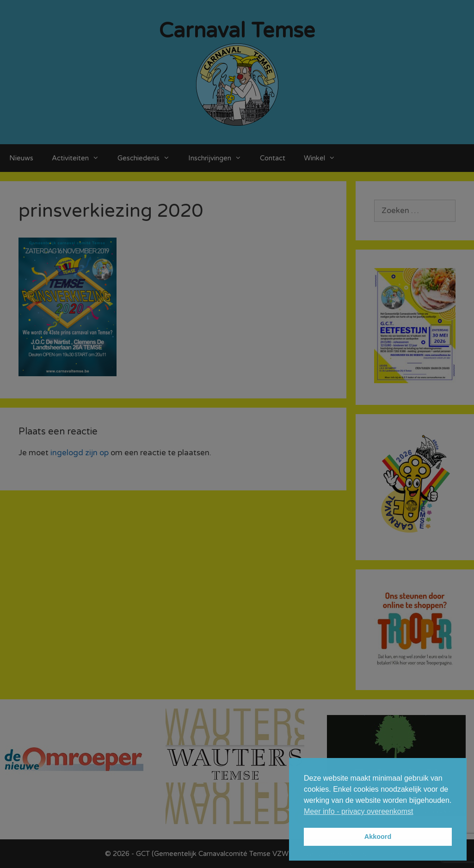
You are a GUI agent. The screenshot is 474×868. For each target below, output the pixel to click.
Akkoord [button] (378, 837)
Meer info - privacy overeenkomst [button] (359, 811)
